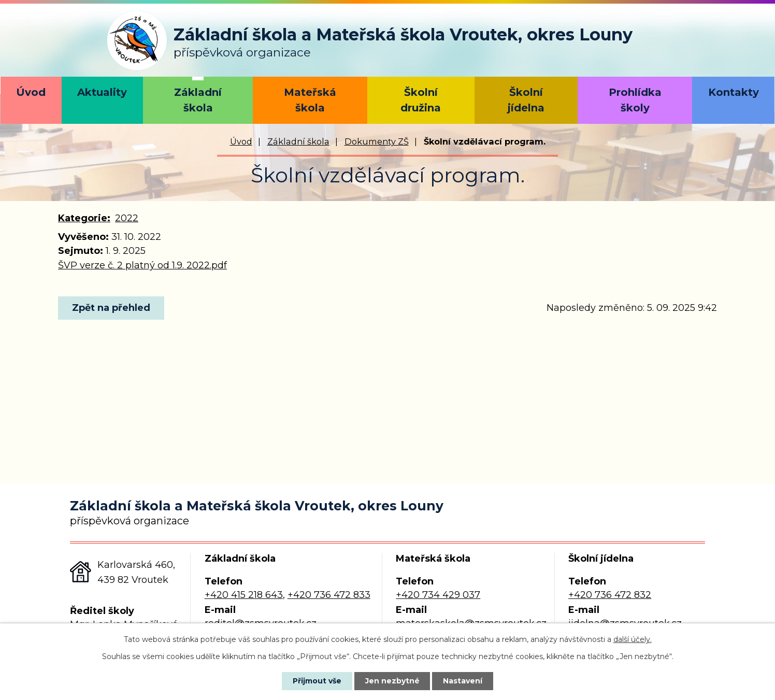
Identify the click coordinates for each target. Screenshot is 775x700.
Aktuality (102, 92)
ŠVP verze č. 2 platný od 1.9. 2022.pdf (142, 265)
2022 (127, 218)
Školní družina (421, 100)
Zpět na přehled (111, 308)
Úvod (31, 92)
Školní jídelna (526, 100)
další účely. (633, 639)
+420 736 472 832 (610, 595)
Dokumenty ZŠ (377, 141)
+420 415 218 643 (244, 595)
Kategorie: (84, 218)
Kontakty (734, 92)
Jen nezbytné (392, 681)
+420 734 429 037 (438, 595)
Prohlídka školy (635, 100)
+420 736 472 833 (329, 595)
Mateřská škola (310, 100)
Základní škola (198, 100)
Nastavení (463, 681)
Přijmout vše (317, 681)
